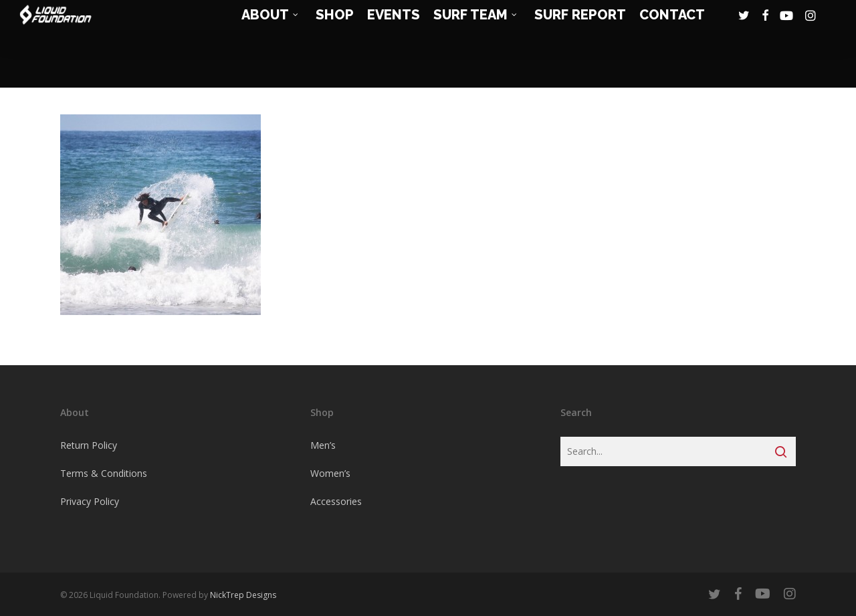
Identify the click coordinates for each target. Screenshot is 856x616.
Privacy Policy (90, 501)
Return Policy (89, 445)
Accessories (336, 501)
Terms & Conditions (104, 473)
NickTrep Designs (243, 595)
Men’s (323, 445)
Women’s (330, 473)
